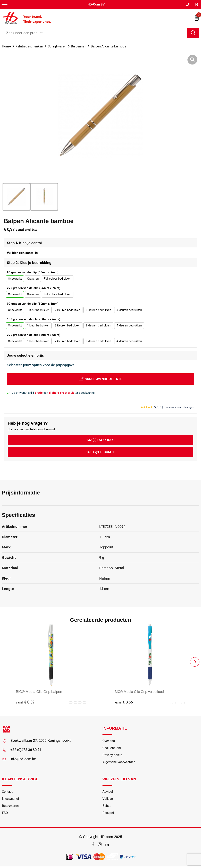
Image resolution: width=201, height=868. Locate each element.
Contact (8, 792)
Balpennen (80, 46)
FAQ (5, 814)
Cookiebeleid (112, 748)
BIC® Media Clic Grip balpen (39, 691)
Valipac (108, 800)
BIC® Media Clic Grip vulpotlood (140, 691)
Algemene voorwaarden (120, 763)
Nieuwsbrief (11, 800)
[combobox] (95, 33)
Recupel (108, 814)
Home (6, 46)
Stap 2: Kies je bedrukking (29, 263)
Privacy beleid (113, 755)
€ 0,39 (25, 702)
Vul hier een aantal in (22, 253)
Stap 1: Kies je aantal (24, 243)
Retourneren (11, 807)
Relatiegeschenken (30, 46)
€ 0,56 (124, 702)
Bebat (107, 807)
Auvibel (108, 792)
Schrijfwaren (58, 46)
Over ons (109, 741)
